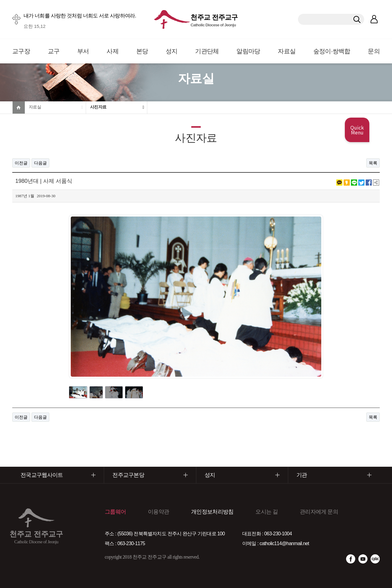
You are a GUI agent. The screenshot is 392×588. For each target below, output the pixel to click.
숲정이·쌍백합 (332, 51)
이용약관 (158, 512)
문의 (374, 51)
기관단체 (207, 51)
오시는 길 (267, 512)
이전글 (21, 163)
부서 (83, 51)
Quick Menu (357, 130)
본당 (142, 51)
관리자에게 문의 (319, 512)
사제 (113, 51)
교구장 (21, 51)
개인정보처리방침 (212, 512)
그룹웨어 (115, 512)
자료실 (287, 51)
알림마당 (248, 51)
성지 (172, 51)
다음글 (40, 163)
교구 (54, 51)
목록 (373, 163)
